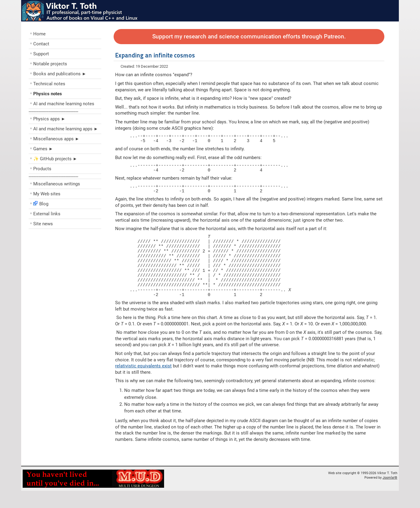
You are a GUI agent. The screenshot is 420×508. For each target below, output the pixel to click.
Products (42, 169)
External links (47, 214)
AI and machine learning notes (64, 104)
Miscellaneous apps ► (56, 139)
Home (39, 34)
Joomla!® (390, 495)
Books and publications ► (60, 74)
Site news (43, 224)
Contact (41, 44)
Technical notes (49, 84)
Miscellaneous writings (57, 184)
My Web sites (47, 194)
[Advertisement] (65, 275)
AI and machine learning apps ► (66, 129)
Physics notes (48, 94)
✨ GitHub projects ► (55, 159)
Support (41, 54)
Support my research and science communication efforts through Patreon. (249, 37)
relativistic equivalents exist (143, 383)
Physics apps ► (49, 119)
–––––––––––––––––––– (53, 111)
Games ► (43, 149)
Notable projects (50, 64)
